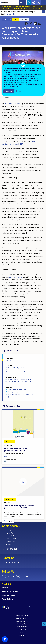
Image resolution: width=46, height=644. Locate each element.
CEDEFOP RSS (27, 577)
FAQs (22, 613)
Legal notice (22, 632)
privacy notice (13, 86)
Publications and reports (11, 591)
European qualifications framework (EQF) (19, 380)
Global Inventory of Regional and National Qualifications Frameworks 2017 (19, 507)
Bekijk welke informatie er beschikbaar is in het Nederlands (23, 8)
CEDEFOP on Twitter (9, 577)
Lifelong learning (13, 392)
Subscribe (8, 558)
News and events (8, 595)
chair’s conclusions (16, 277)
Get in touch (10, 526)
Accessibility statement (22, 615)
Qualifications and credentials (15, 370)
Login (34, 2)
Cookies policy (22, 624)
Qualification (12, 397)
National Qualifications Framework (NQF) (20, 394)
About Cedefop (8, 599)
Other (5, 457)
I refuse (19, 91)
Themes (5, 588)
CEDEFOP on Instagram (23, 577)
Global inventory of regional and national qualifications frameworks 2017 (19, 450)
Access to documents (22, 621)
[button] (26, 24)
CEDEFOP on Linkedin (18, 577)
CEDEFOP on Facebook (4, 577)
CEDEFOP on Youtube (13, 577)
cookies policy (32, 85)
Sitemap (22, 635)
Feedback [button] (44, 624)
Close (44, 12)
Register (39, 2)
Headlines (8, 360)
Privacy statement (22, 627)
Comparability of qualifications (17, 389)
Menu (43, 2)
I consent (9, 91)
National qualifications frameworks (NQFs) (19, 382)
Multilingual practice (22, 618)
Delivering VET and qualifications (16, 368)
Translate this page (12, 14)
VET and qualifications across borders (18, 372)
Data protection (22, 630)
